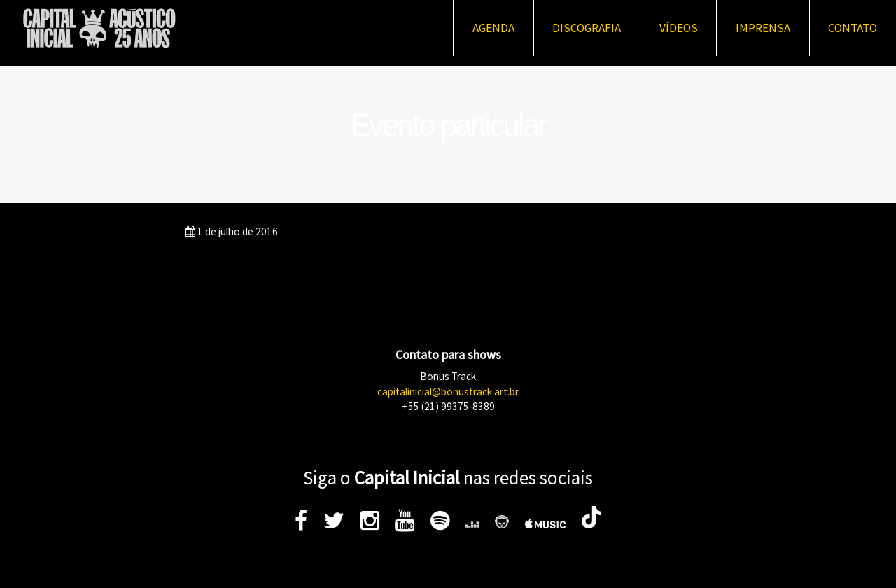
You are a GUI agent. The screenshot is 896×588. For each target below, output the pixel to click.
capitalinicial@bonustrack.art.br (448, 392)
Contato (853, 28)
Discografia (587, 28)
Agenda (493, 28)
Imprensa (763, 28)
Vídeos (679, 28)
